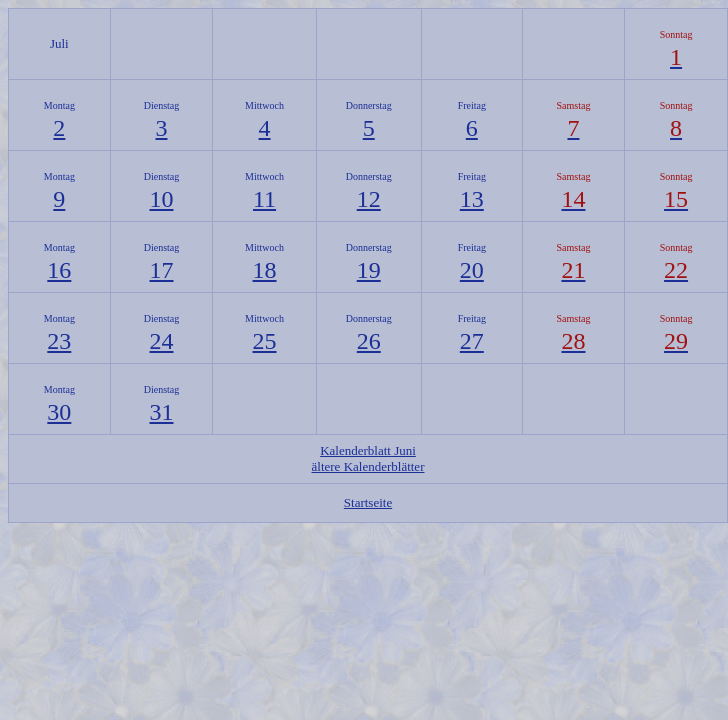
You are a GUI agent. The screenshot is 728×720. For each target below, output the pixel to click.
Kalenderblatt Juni (368, 450)
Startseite (368, 502)
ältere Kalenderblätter (368, 466)
